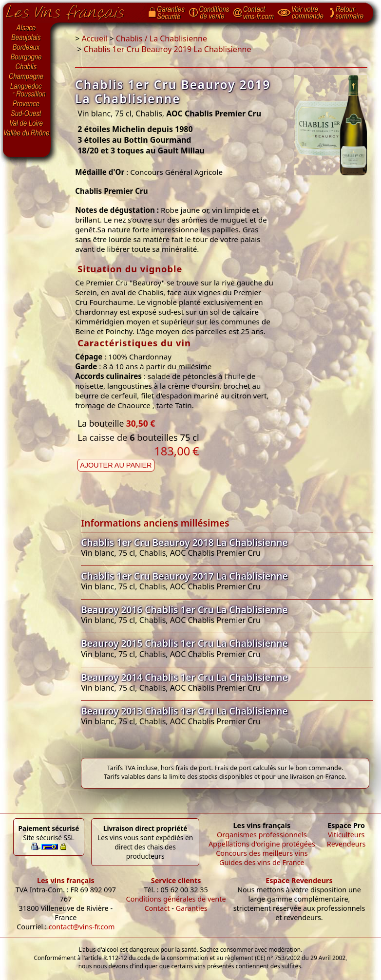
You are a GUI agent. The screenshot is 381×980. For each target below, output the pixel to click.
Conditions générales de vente (176, 899)
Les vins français (66, 880)
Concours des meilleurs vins (262, 853)
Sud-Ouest (27, 113)
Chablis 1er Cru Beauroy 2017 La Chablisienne (184, 576)
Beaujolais (27, 38)
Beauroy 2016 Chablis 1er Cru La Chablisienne (184, 610)
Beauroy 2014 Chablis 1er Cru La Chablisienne (184, 677)
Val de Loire (27, 123)
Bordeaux (27, 48)
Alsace (27, 28)
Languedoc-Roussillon (27, 90)
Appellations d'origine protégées (262, 844)
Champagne (27, 77)
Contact (157, 908)
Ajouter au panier (116, 465)
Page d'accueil (72, 10)
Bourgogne (27, 57)
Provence (27, 104)
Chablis (27, 67)
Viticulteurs (346, 835)
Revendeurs (346, 844)
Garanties (192, 908)
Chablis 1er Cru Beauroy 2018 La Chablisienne (184, 542)
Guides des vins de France (262, 862)
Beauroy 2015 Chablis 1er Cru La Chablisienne (184, 643)
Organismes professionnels (262, 835)
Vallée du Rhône (27, 133)
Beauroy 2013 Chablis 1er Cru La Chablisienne (184, 711)
